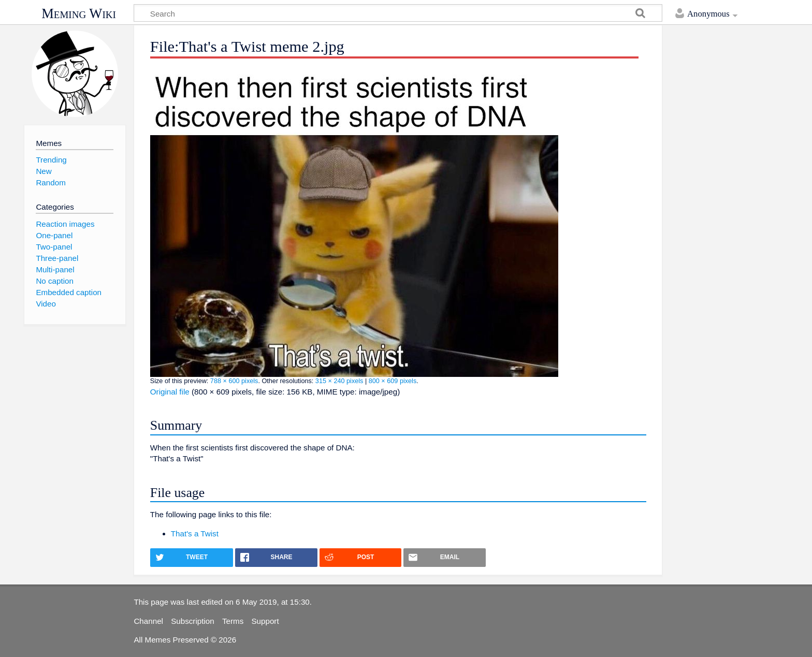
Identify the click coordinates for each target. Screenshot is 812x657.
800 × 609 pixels (393, 381)
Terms (233, 621)
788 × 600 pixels (234, 381)
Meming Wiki (79, 13)
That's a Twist (195, 534)
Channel (148, 621)
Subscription (193, 621)
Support (265, 621)
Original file (170, 392)
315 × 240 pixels (339, 381)
